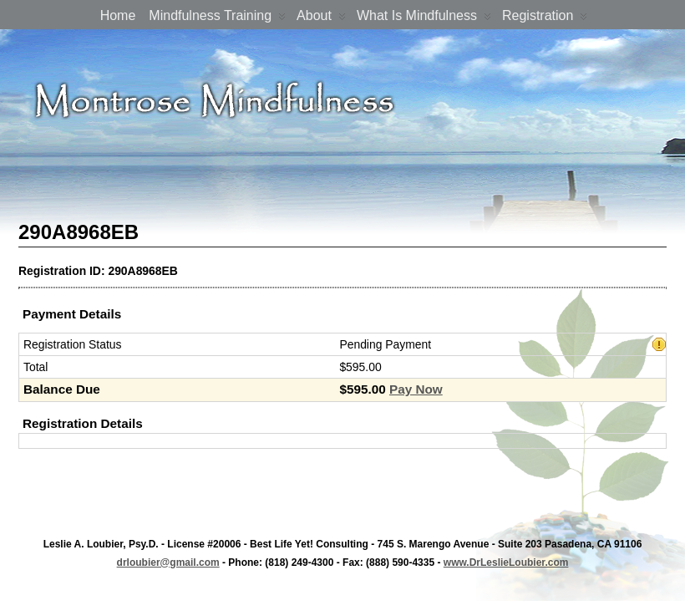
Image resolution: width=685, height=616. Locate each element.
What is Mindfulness (424, 19)
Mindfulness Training (217, 19)
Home (118, 15)
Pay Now (416, 389)
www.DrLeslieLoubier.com (506, 563)
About (321, 19)
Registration (545, 19)
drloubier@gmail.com (168, 563)
